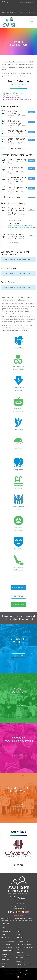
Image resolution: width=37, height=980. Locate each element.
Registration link (13, 223)
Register (32, 112)
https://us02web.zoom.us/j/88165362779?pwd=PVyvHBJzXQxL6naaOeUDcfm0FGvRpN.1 (22, 227)
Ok (18, 977)
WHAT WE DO (5, 938)
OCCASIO (18, 934)
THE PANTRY (19, 953)
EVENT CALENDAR (7, 948)
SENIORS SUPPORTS (22, 941)
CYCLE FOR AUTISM (7, 951)
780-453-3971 (21, 904)
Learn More (18, 655)
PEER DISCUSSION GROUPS (24, 944)
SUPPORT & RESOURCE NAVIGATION (23, 957)
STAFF (3, 934)
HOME (3, 928)
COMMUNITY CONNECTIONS (6, 956)
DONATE (4, 966)
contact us (18, 596)
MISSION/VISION (6, 931)
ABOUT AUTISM (6, 944)
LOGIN (18, 928)
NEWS (3, 963)
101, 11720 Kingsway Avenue (18, 897)
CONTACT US (5, 960)
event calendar (19, 604)
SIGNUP (18, 931)
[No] (35, 974)
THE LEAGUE (19, 938)
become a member (18, 588)
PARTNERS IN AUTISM (8, 941)
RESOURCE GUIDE (21, 961)
